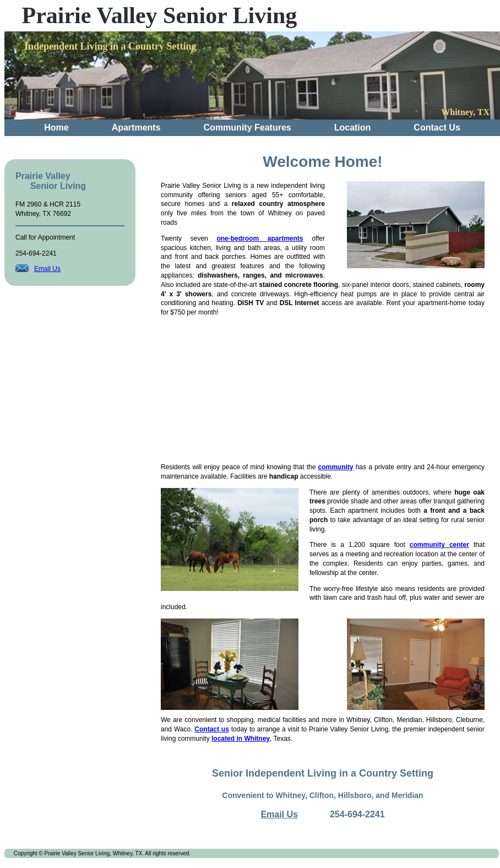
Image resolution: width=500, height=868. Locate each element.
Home (56, 128)
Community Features (248, 128)
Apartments (136, 128)
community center (439, 545)
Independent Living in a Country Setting (110, 46)
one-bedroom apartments (260, 238)
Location (353, 128)
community (335, 467)
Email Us (47, 269)
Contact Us (437, 128)
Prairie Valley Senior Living (160, 15)
